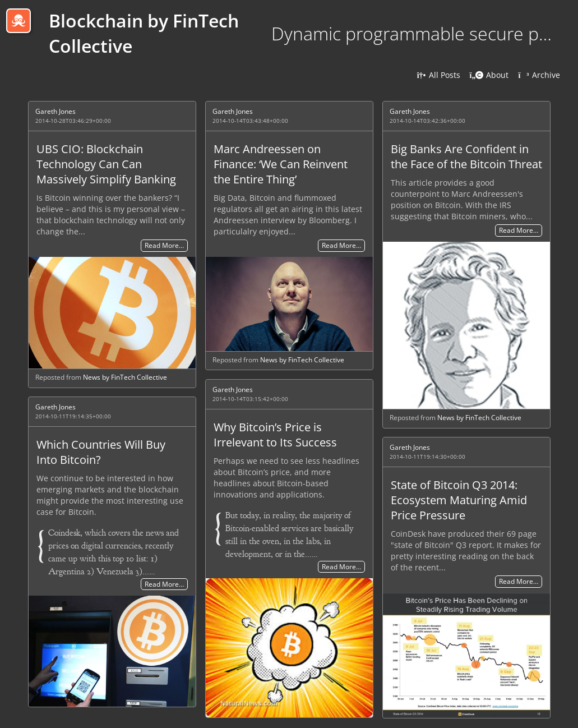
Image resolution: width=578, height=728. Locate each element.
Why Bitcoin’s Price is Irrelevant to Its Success (275, 435)
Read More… (164, 246)
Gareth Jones (56, 111)
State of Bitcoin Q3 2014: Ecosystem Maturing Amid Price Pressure (459, 500)
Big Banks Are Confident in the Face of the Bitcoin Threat (466, 156)
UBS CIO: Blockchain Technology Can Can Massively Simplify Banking (106, 164)
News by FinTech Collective (125, 377)
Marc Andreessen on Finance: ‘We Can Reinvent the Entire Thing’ (281, 164)
